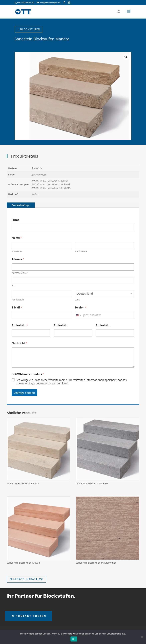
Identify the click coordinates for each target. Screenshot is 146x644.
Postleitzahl (18, 300)
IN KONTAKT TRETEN (28, 616)
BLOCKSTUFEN (30, 29)
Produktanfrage (21, 205)
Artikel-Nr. (20, 325)
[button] (126, 57)
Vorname (17, 251)
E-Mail (17, 308)
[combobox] (78, 315)
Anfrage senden (24, 393)
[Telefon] (104, 315)
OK (74, 639)
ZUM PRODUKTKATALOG (26, 579)
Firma (16, 220)
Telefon (81, 308)
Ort (13, 286)
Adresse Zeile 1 (20, 273)
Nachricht (19, 343)
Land (77, 300)
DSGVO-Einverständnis (28, 374)
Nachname (81, 251)
